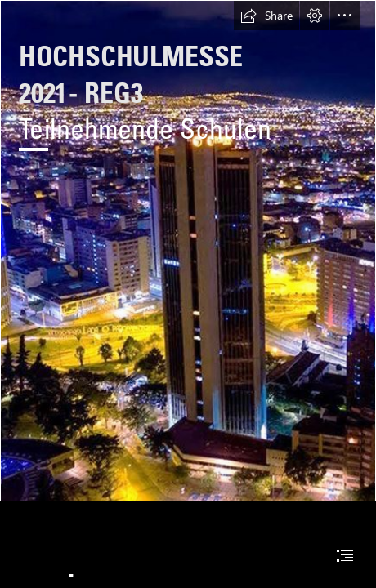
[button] (266, 16)
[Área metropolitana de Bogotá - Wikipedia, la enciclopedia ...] (188, 251)
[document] (188, 294)
